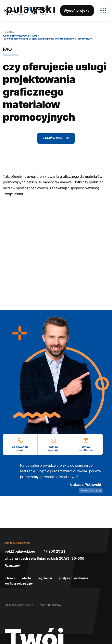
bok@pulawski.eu (20, 551)
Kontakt (11, 11)
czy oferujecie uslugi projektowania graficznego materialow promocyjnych (48, 39)
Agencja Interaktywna (16, 36)
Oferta (26, 578)
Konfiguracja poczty (19, 584)
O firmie (10, 578)
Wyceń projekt (76, 11)
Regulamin (45, 578)
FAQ (34, 36)
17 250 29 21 (54, 551)
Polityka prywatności (73, 578)
